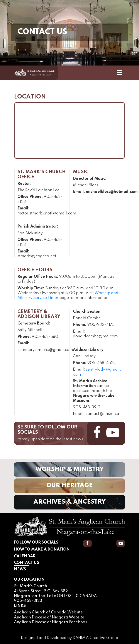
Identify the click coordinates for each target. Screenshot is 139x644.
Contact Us (37, 563)
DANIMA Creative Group (95, 638)
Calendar (25, 556)
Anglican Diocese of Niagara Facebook (51, 622)
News (20, 569)
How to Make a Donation (42, 549)
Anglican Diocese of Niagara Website (49, 617)
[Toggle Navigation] (119, 73)
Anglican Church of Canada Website (48, 612)
